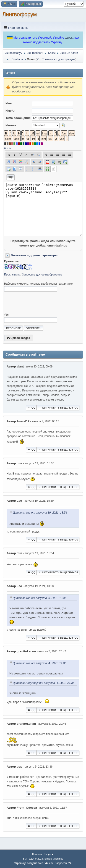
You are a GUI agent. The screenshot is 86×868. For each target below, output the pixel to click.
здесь (69, 38)
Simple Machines (54, 859)
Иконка (11, 125)
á (5, 148)
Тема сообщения (18, 118)
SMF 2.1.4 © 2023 (33, 859)
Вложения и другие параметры (34, 255)
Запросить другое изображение (42, 275)
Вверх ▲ (49, 854)
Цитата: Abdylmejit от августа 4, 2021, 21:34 (44, 683)
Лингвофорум (20, 14)
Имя (9, 103)
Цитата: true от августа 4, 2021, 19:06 (39, 663)
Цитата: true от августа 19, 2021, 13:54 (40, 513)
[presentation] (39, 302)
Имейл (10, 111)
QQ (31, 408)
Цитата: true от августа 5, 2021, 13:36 (39, 598)
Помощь (37, 854)
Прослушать (12, 275)
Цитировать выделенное (58, 408)
